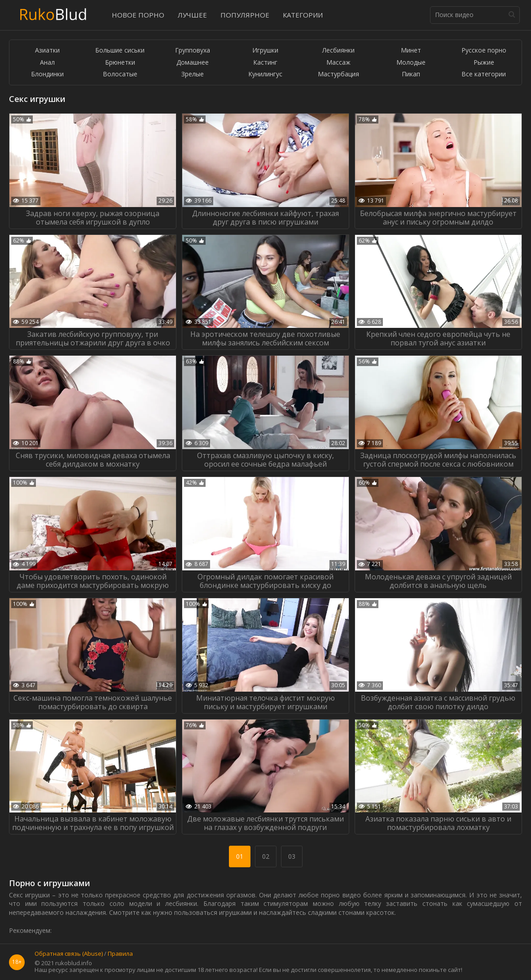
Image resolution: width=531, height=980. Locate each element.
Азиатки (47, 51)
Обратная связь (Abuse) (69, 954)
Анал (47, 63)
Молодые (411, 63)
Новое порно (138, 15)
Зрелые (193, 74)
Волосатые (120, 74)
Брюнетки (120, 63)
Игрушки (265, 51)
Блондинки (47, 74)
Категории (303, 15)
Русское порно (484, 51)
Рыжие (484, 63)
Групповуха (193, 51)
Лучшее (192, 15)
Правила (120, 954)
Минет (411, 51)
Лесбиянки (338, 51)
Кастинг (265, 63)
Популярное (245, 15)
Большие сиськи (120, 51)
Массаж (338, 63)
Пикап (411, 74)
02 (266, 856)
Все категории (484, 74)
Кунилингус (265, 74)
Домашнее (193, 63)
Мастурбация (338, 74)
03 (292, 856)
